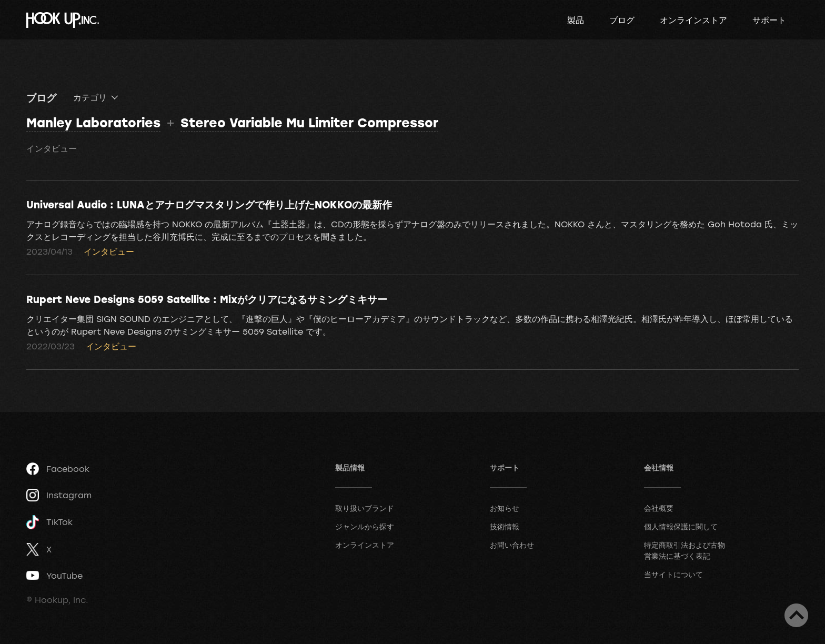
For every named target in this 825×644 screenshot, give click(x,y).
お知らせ (505, 508)
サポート (769, 20)
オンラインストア (693, 20)
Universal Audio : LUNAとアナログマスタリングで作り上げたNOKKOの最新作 (209, 204)
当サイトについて (673, 574)
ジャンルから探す (365, 526)
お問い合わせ (512, 545)
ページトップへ (796, 615)
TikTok (49, 522)
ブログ (622, 20)
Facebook (58, 469)
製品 (576, 20)
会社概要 (659, 508)
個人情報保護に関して (681, 526)
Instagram (59, 495)
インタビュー (52, 148)
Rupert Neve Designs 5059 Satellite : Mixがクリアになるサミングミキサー (207, 299)
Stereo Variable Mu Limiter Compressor (309, 122)
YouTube (54, 576)
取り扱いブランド (365, 508)
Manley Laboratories (93, 122)
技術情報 (505, 526)
